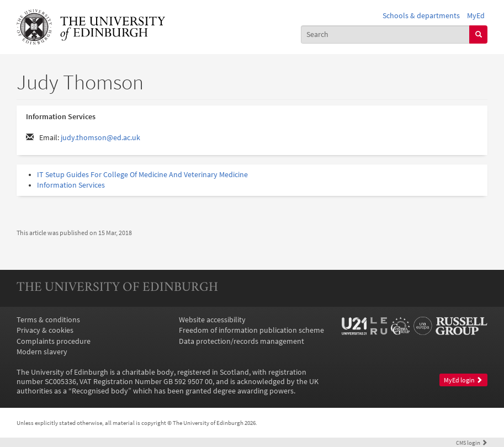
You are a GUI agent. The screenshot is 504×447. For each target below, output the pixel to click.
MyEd (476, 16)
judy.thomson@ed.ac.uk (100, 138)
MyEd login (463, 380)
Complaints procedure (54, 341)
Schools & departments (421, 16)
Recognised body (100, 391)
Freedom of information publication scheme (251, 330)
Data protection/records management (242, 341)
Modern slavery (42, 352)
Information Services (71, 185)
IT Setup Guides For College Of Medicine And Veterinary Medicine (142, 175)
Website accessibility (212, 320)
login (472, 443)
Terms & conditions (48, 320)
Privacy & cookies (45, 330)
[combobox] (385, 34)
